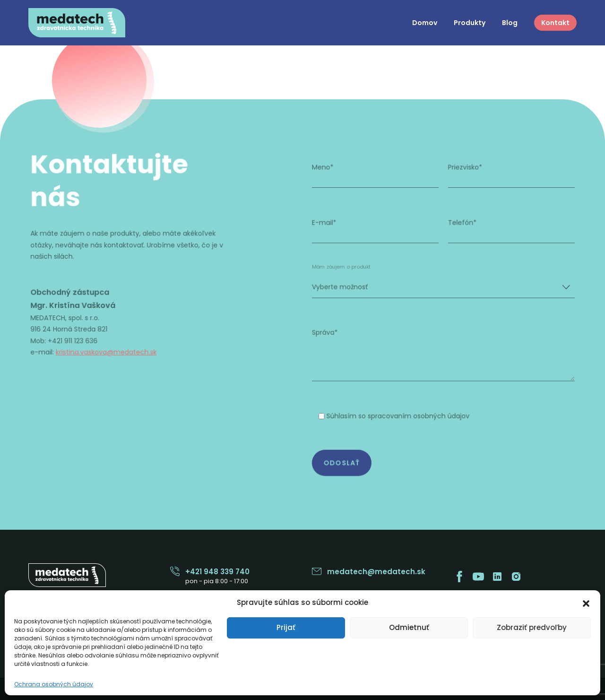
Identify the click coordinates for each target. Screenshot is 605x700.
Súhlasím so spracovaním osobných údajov (396, 414)
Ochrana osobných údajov (54, 684)
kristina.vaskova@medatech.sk (110, 351)
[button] (586, 603)
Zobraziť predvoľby (532, 627)
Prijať (286, 627)
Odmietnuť (409, 627)
